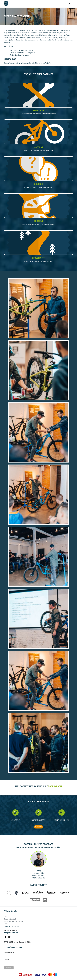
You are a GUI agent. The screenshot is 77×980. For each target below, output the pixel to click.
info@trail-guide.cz (11, 933)
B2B (5, 924)
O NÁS (6, 917)
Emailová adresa (9, 952)
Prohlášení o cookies (11, 926)
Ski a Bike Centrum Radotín (41, 63)
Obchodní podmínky (11, 919)
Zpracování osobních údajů (14, 921)
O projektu (38, 827)
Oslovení (7, 960)
